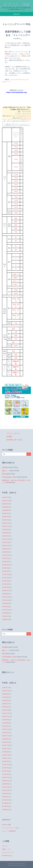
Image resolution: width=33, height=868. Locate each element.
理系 (16, 335)
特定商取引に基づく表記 (14, 440)
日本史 (16, 290)
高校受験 (5, 467)
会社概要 (9, 436)
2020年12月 (6, 546)
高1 (16, 237)
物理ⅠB (16, 274)
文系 (16, 332)
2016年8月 (5, 594)
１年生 (16, 144)
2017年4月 (5, 584)
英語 (16, 218)
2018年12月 (6, 565)
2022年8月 (5, 533)
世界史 (16, 293)
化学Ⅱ (16, 284)
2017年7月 (5, 581)
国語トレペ (6, 471)
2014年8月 (5, 613)
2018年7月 (5, 568)
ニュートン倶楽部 (8, 831)
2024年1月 (5, 513)
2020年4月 (5, 552)
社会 (16, 232)
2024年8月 (5, 510)
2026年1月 (5, 497)
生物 (16, 323)
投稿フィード (6, 849)
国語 (16, 225)
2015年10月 (6, 600)
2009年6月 (5, 619)
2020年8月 (5, 549)
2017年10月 (6, 578)
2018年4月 (5, 571)
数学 (16, 222)
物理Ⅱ (16, 278)
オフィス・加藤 (17, 4)
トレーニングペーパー (9, 828)
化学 (16, 339)
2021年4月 (5, 542)
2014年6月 (5, 616)
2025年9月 (5, 504)
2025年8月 (5, 507)
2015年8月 (5, 603)
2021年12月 (6, 539)
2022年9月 (5, 530)
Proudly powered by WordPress (17, 863)
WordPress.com (21, 865)
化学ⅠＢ (16, 281)
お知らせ (5, 825)
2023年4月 (5, 517)
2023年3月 (5, 520)
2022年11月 (6, 526)
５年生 (16, 159)
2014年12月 (6, 610)
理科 (16, 228)
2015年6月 (5, 607)
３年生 (16, 150)
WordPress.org (7, 856)
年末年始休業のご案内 (9, 477)
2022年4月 (5, 536)
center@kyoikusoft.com (24, 116)
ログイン (5, 846)
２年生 (16, 147)
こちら (29, 118)
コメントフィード (8, 852)
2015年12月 (6, 597)
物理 (16, 358)
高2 (16, 241)
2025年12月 (6, 501)
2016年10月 (6, 591)
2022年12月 (6, 523)
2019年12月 (6, 555)
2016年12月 (6, 587)
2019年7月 (5, 558)
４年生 (16, 154)
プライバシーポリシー (13, 433)
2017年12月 (6, 574)
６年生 (16, 167)
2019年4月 (5, 562)
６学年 (16, 213)
